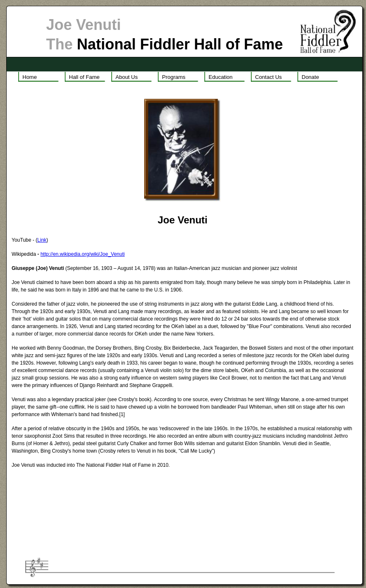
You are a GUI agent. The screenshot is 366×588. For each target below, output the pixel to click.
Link (42, 240)
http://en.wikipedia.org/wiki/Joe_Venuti (82, 254)
